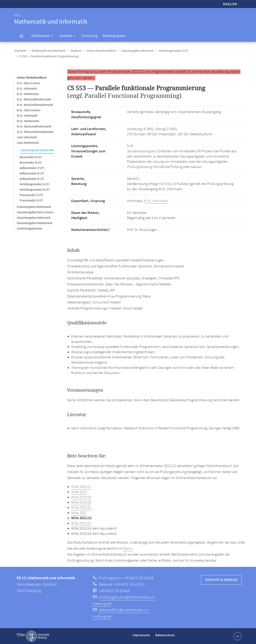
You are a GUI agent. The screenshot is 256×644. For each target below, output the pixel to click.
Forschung (90, 36)
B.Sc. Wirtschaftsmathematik (35, 105)
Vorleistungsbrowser (29, 228)
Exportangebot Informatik (135, 51)
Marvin (128, 548)
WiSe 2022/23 (81, 523)
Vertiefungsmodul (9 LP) (171, 51)
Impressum (142, 637)
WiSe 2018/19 (81, 497)
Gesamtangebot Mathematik (34, 223)
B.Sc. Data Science (28, 83)
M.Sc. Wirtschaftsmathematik (35, 132)
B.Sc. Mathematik (28, 94)
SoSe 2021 (79, 513)
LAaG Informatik (27, 137)
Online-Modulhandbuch (100, 51)
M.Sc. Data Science (29, 110)
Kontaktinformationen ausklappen (237, 636)
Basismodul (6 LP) (31, 157)
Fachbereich (43, 36)
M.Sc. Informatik (27, 116)
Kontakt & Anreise (221, 580)
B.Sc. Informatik (27, 88)
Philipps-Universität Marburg (33, 636)
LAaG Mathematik (28, 143)
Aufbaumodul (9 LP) (32, 179)
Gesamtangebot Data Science (35, 212)
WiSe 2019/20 (81, 502)
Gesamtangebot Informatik (33, 218)
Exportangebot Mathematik (34, 207)
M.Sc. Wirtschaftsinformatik (34, 126)
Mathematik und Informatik (48, 51)
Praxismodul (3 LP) (31, 195)
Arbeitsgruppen (114, 36)
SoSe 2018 (79, 492)
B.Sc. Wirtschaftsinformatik (34, 99)
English (230, 4)
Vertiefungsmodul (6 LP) (34, 184)
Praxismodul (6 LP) (31, 200)
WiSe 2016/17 (81, 487)
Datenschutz (166, 637)
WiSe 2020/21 (81, 508)
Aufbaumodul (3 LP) (32, 168)
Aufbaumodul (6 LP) (32, 173)
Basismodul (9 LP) (31, 162)
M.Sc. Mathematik (28, 121)
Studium (69, 36)
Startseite (20, 51)
